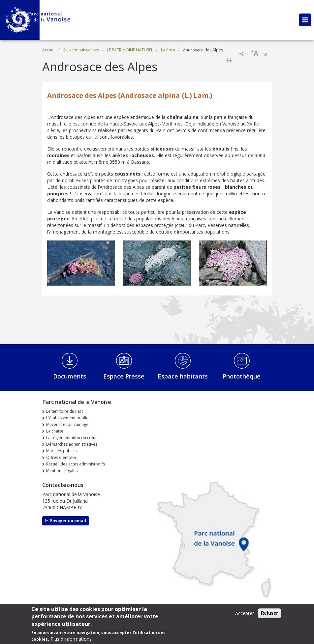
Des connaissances (81, 50)
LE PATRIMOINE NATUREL (130, 50)
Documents (70, 376)
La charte (55, 431)
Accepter (245, 616)
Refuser (269, 616)
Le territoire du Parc (65, 411)
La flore (168, 50)
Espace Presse (124, 376)
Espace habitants (183, 376)
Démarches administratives (72, 444)
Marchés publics (61, 451)
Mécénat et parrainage (67, 424)
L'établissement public (67, 418)
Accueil (49, 50)
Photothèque (242, 376)
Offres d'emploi (61, 457)
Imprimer (229, 60)
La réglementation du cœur (72, 438)
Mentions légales (62, 471)
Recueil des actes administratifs (76, 464)
